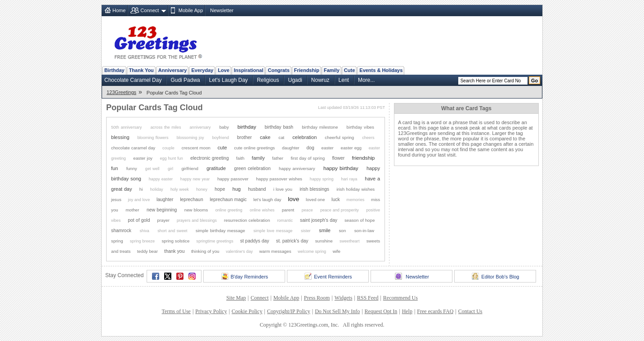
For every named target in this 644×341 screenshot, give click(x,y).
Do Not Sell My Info (337, 311)
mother (132, 210)
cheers (368, 138)
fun (114, 168)
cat (281, 137)
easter (328, 148)
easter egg (351, 148)
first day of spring (308, 158)
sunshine (324, 241)
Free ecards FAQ (435, 311)
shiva (145, 231)
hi (141, 189)
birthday (247, 127)
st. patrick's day (292, 241)
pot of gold (139, 220)
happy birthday (341, 168)
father (278, 158)
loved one (315, 200)
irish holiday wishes (356, 189)
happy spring (322, 179)
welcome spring (312, 251)
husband (257, 189)
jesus (116, 200)
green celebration (252, 168)
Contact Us (470, 311)
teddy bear (148, 251)
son (342, 231)
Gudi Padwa (185, 80)
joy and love (139, 200)
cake (265, 137)
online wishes (262, 210)
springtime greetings (215, 241)
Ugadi (295, 80)
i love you (283, 189)
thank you (174, 251)
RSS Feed (368, 298)
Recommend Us (400, 298)
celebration (304, 137)
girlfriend (190, 168)
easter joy (143, 158)
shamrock (121, 231)
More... (366, 80)
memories (355, 200)
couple (168, 148)
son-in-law (364, 231)
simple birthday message (220, 231)
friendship (364, 158)
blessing (120, 137)
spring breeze (142, 241)
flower (338, 158)
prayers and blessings (197, 220)
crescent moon (196, 148)
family (258, 158)
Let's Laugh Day (228, 80)
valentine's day (239, 251)
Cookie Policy (247, 311)
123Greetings (121, 92)
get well (152, 169)
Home (119, 10)
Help (407, 311)
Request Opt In (381, 311)
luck (335, 200)
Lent (344, 80)
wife (337, 251)
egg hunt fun (171, 158)
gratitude (216, 168)
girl (170, 169)
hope (220, 189)
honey (202, 189)
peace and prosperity (340, 210)
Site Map (236, 298)
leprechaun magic (228, 200)
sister (306, 231)
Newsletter (222, 10)
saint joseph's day (319, 220)
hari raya (349, 179)
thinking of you (205, 251)
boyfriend (221, 138)
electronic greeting (209, 158)
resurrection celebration (247, 220)
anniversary (200, 127)
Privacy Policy (211, 311)
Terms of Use (176, 311)
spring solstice (175, 241)
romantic (285, 220)
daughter (291, 148)
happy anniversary (297, 168)
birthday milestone (320, 127)
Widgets (344, 298)
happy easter (161, 179)
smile (325, 230)
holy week (180, 189)
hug (237, 189)
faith (240, 158)
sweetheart (349, 241)
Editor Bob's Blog (495, 276)
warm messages (275, 251)
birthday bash (279, 127)
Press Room (317, 298)
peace (307, 210)
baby (224, 127)
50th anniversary (126, 127)
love (293, 199)
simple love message (273, 231)
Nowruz (320, 80)
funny (132, 168)
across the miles (165, 127)
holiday (157, 189)
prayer (163, 220)
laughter (165, 200)
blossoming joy (190, 138)
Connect (150, 10)
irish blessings (314, 189)
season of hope (360, 220)
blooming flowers (153, 138)
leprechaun (191, 200)
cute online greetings (255, 148)
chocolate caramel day (133, 148)
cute (222, 148)
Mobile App (191, 10)
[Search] (493, 81)
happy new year (195, 179)
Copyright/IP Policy (289, 311)
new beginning (162, 210)
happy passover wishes (279, 179)
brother (244, 137)
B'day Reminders (245, 276)
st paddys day (255, 241)
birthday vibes (360, 127)
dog (310, 148)
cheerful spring (339, 137)
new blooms (196, 210)
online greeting (229, 210)
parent (288, 210)
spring (117, 241)
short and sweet (172, 231)
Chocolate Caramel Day (133, 80)
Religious (268, 80)
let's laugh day (267, 200)
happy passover (233, 179)
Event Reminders (328, 276)
